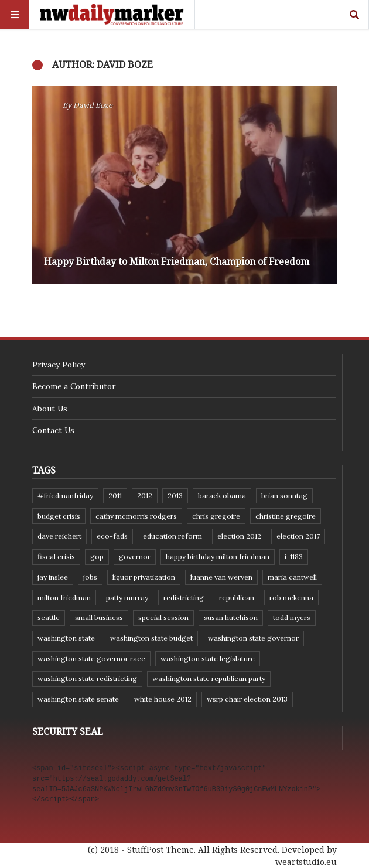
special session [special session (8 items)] (163, 617)
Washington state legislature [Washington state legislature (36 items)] (208, 658)
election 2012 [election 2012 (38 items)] (239, 536)
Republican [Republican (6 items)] (237, 598)
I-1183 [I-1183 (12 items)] (294, 556)
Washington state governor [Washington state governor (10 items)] (253, 638)
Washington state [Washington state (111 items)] (66, 638)
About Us (50, 409)
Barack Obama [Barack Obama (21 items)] (222, 496)
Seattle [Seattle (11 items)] (49, 617)
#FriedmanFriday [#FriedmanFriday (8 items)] (65, 496)
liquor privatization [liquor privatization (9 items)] (144, 577)
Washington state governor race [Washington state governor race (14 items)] (91, 658)
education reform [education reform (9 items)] (172, 536)
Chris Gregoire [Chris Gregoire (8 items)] (216, 516)
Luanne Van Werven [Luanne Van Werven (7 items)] (221, 577)
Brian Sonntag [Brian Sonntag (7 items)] (284, 496)
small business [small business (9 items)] (99, 617)
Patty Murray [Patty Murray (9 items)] (127, 598)
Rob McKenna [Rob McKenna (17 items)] (291, 598)
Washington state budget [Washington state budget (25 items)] (151, 638)
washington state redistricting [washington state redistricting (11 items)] (87, 678)
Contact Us (53, 430)
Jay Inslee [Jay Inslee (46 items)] (53, 577)
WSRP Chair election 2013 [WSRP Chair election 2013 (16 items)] (247, 699)
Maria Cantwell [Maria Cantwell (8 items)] (292, 577)
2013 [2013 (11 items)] (175, 496)
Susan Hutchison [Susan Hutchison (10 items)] (231, 617)
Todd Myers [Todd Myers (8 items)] (292, 617)
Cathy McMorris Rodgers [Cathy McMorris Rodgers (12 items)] (136, 516)
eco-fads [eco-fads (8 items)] (112, 536)
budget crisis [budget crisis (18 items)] (59, 516)
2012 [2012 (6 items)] (145, 496)
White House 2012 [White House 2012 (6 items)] (163, 699)
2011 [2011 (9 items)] (115, 496)
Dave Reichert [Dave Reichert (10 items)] (59, 536)
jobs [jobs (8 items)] (90, 577)
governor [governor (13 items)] (135, 556)
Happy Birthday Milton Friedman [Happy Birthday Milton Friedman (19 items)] (218, 556)
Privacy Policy (59, 365)
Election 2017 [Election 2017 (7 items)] (298, 536)
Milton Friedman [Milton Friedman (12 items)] (64, 598)
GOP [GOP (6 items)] (97, 556)
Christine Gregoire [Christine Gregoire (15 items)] (286, 516)
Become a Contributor (74, 386)
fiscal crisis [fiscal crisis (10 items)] (56, 556)
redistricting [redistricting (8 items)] (184, 598)
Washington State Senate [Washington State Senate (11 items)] (78, 699)
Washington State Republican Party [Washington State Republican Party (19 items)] (209, 678)
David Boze (93, 105)
